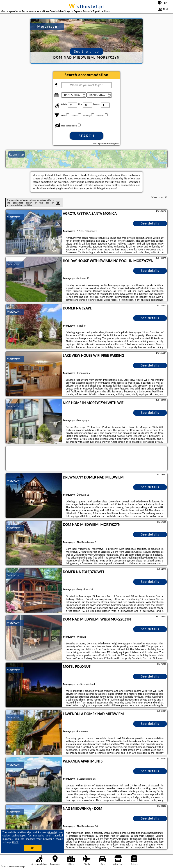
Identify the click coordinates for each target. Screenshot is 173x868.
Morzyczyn (14, 217)
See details (150, 223)
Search (86, 136)
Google (52, 832)
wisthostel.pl (86, 7)
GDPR (15, 842)
